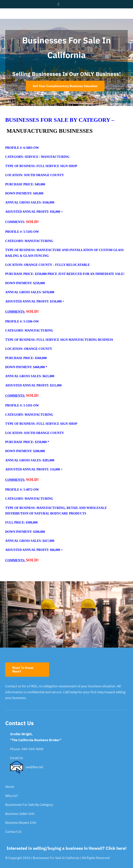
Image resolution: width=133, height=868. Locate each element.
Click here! (116, 848)
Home (10, 787)
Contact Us (13, 832)
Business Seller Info (20, 814)
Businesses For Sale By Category (29, 805)
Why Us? (12, 796)
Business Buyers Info (21, 823)
